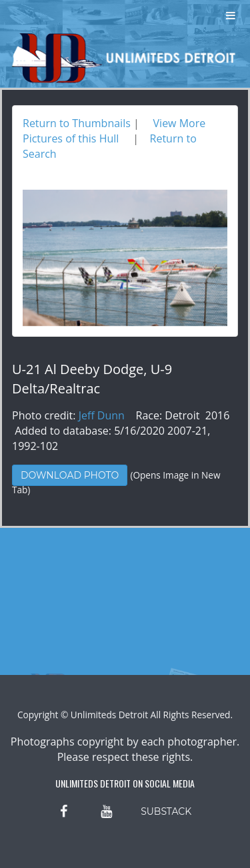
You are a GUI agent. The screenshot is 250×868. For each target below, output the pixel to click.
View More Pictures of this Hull (114, 131)
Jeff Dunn (102, 415)
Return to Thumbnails (77, 123)
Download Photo (70, 475)
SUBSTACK (166, 811)
